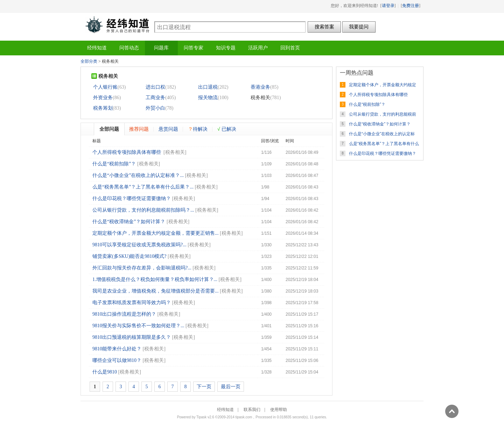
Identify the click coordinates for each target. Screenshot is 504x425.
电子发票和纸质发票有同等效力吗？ (132, 303)
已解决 (227, 129)
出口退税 (208, 87)
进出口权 (155, 87)
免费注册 (411, 6)
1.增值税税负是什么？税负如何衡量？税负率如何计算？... (155, 279)
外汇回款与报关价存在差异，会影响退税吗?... (142, 268)
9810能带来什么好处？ (117, 349)
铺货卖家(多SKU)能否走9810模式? (129, 256)
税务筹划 (103, 108)
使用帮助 (279, 410)
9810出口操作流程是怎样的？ (124, 314)
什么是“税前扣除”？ (114, 164)
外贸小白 (155, 108)
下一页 (204, 387)
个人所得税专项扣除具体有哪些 (127, 152)
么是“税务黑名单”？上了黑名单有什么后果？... (143, 187)
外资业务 (103, 98)
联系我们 (252, 410)
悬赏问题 (168, 129)
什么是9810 (105, 372)
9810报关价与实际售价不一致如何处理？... (138, 326)
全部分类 (89, 61)
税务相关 (175, 152)
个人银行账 (105, 87)
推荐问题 (139, 129)
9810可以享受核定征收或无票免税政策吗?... (139, 245)
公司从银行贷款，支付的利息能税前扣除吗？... (143, 210)
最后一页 (231, 387)
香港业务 (260, 87)
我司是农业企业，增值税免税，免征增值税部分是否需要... (156, 291)
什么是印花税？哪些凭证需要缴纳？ (132, 198)
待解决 (198, 129)
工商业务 (155, 98)
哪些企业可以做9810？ (117, 360)
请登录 (388, 6)
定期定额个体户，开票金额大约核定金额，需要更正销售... (156, 233)
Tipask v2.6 (205, 417)
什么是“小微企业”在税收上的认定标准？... (138, 175)
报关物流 (208, 98)
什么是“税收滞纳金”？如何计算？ (129, 222)
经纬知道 (117, 25)
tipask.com (244, 417)
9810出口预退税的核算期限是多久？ (132, 337)
